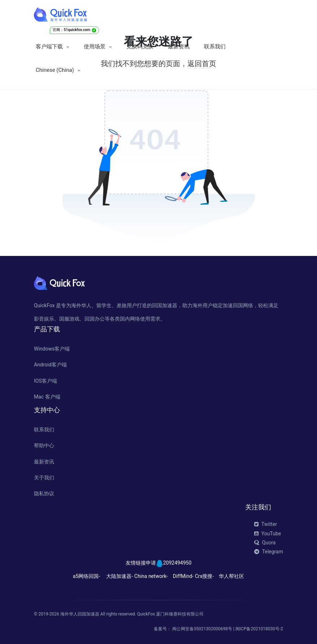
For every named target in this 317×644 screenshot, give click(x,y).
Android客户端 (50, 365)
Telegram (269, 552)
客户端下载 (49, 47)
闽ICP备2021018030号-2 (259, 629)
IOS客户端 (45, 381)
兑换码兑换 (140, 47)
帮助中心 (44, 445)
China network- (151, 576)
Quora (265, 543)
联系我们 (215, 47)
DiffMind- (183, 576)
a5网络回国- (86, 576)
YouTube (268, 534)
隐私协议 (44, 493)
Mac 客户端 (47, 397)
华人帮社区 (231, 576)
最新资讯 (179, 47)
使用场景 (95, 47)
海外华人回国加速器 (80, 614)
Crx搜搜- (205, 576)
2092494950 (177, 563)
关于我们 (44, 478)
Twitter (266, 524)
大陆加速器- (120, 576)
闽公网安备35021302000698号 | (204, 629)
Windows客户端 (52, 349)
